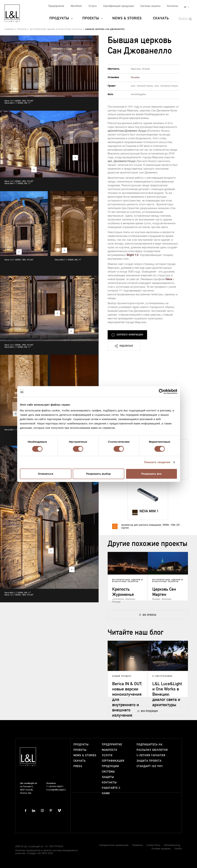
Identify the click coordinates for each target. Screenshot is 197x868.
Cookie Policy (153, 845)
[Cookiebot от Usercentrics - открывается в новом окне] (161, 392)
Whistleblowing (172, 845)
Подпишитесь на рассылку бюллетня (152, 747)
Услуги (93, 6)
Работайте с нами (111, 791)
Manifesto (76, 6)
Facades (135, 77)
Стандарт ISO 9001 (150, 766)
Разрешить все (151, 474)
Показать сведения (157, 462)
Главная (9, 29)
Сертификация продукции (118, 6)
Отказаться (46, 474)
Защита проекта (149, 761)
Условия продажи (161, 849)
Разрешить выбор (98, 474)
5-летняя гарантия (151, 755)
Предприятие (56, 6)
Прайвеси (137, 845)
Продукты (59, 18)
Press (78, 766)
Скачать (161, 18)
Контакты (173, 6)
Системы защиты (150, 6)
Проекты (91, 18)
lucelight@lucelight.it (57, 790)
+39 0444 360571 (56, 787)
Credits (178, 849)
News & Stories (127, 18)
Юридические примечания (114, 845)
